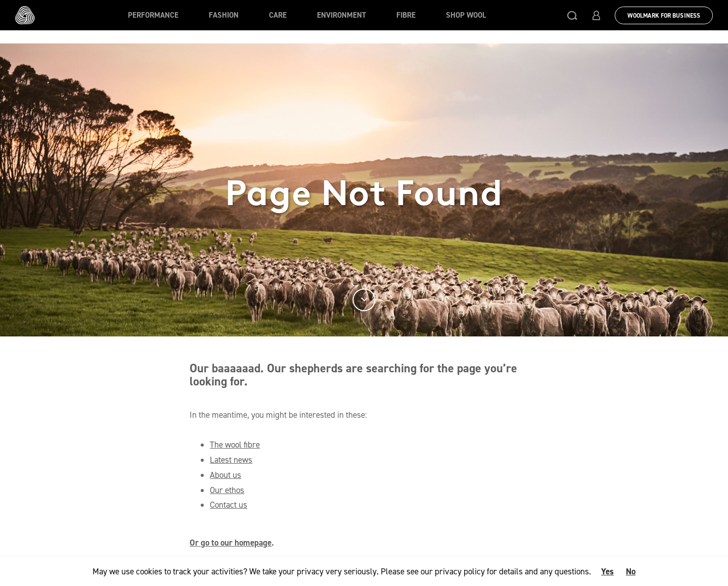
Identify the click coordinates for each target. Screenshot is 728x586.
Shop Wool (466, 15)
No (631, 571)
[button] (572, 15)
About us (225, 475)
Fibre (406, 15)
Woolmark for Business (664, 16)
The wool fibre (235, 445)
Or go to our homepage (231, 543)
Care (278, 15)
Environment (342, 15)
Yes (607, 571)
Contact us (229, 505)
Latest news (231, 460)
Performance (153, 15)
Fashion (224, 15)
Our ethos (227, 490)
